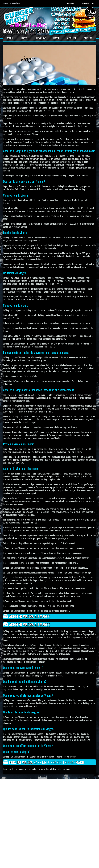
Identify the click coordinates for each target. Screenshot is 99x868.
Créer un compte (89, 3)
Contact (41, 846)
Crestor (88, 38)
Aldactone (41, 38)
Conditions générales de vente (50, 852)
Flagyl (56, 38)
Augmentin (72, 38)
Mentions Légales (44, 849)
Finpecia (25, 38)
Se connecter (72, 3)
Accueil (10, 38)
